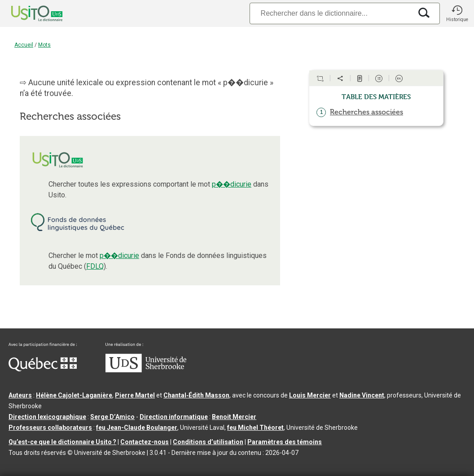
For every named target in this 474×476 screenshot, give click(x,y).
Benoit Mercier (234, 417)
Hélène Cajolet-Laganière (74, 395)
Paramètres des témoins (285, 442)
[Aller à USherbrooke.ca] (146, 370)
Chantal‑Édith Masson (196, 395)
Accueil (24, 45)
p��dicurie (232, 184)
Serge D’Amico (112, 417)
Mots (44, 45)
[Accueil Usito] (27, 13)
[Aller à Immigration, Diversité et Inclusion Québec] (43, 369)
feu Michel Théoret (255, 428)
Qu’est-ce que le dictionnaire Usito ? (62, 442)
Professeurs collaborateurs (50, 428)
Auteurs (20, 395)
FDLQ (95, 266)
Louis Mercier (310, 395)
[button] (457, 13)
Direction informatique (174, 417)
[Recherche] (331, 13)
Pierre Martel (135, 395)
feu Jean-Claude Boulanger (137, 428)
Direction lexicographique (47, 417)
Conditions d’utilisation (208, 442)
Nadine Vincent (362, 395)
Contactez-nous (145, 442)
